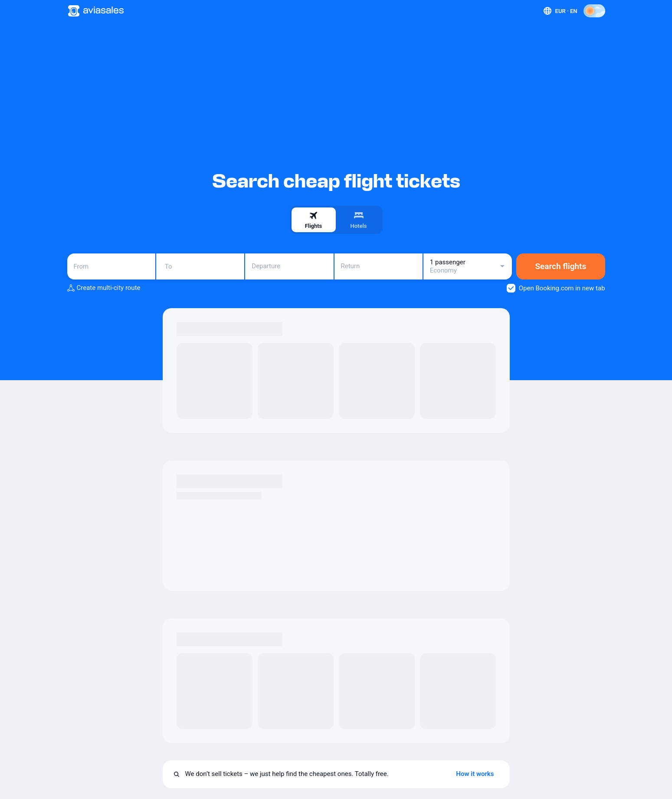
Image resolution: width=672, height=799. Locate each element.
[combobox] (111, 266)
